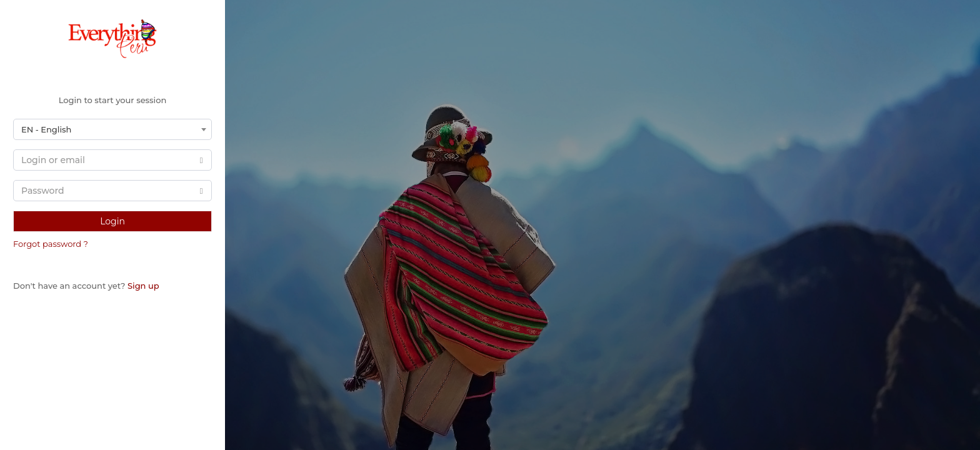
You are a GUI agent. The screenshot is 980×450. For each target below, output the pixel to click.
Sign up (143, 286)
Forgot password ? (51, 244)
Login (112, 221)
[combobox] (112, 129)
